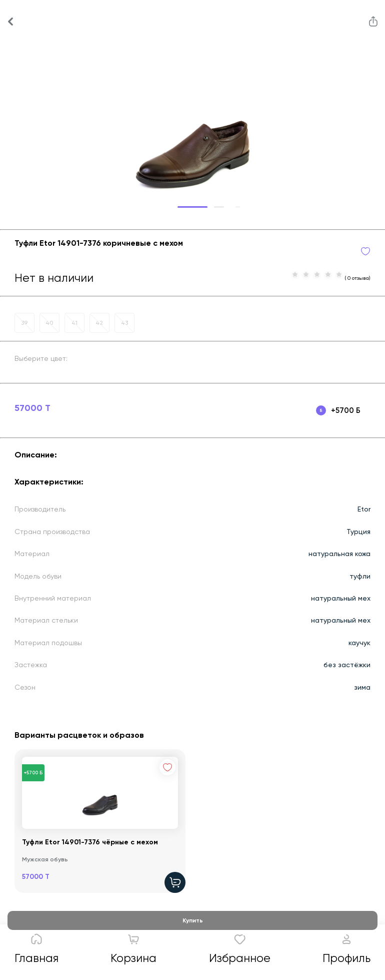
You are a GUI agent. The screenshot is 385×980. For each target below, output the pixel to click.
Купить (193, 920)
